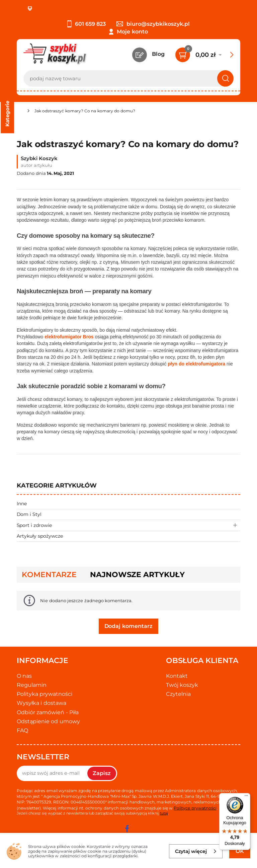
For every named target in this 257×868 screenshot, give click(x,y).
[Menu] (246, 797)
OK (240, 851)
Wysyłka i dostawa (41, 703)
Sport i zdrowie (128, 525)
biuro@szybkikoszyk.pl (153, 24)
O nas (24, 676)
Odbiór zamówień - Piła (48, 712)
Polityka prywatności (45, 694)
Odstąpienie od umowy (48, 721)
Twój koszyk (182, 685)
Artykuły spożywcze (40, 536)
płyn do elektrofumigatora (196, 364)
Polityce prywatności (195, 808)
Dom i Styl (29, 514)
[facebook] (127, 829)
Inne (22, 504)
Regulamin (32, 685)
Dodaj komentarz (128, 626)
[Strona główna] (19, 112)
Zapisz (102, 773)
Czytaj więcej (196, 851)
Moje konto (132, 32)
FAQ (22, 730)
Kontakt (177, 676)
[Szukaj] (225, 78)
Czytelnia (178, 694)
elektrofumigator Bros (69, 337)
